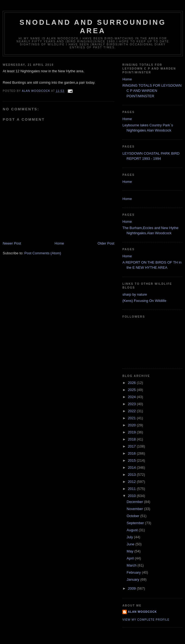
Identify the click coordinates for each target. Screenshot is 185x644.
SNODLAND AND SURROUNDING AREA (93, 26)
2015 (132, 460)
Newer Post (12, 243)
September (136, 523)
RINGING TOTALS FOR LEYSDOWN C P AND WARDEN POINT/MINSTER (152, 91)
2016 (132, 453)
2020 (132, 425)
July (130, 537)
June (131, 544)
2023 (132, 404)
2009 (132, 588)
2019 (132, 432)
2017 (132, 446)
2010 (132, 496)
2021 (132, 418)
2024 (132, 397)
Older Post (106, 243)
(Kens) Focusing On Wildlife (144, 301)
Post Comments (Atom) (43, 253)
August (133, 530)
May (131, 551)
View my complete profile (146, 620)
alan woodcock (142, 612)
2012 (132, 482)
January (134, 579)
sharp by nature (135, 294)
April (131, 558)
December (135, 502)
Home (59, 243)
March (132, 565)
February (134, 572)
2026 (132, 383)
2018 (132, 439)
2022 (132, 411)
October (134, 516)
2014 (132, 468)
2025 (132, 390)
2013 (132, 475)
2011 (132, 489)
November (135, 509)
